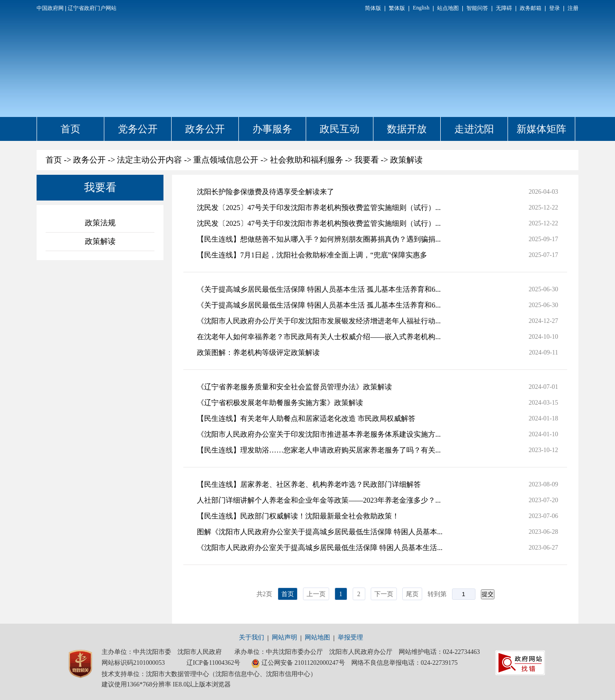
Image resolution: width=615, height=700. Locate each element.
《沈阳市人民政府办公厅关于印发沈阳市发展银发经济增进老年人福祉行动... (319, 321)
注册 (573, 8)
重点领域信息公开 (226, 160)
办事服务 (272, 129)
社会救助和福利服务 (307, 160)
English (421, 8)
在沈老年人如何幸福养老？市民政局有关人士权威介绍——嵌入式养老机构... (319, 337)
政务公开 (205, 129)
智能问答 (477, 8)
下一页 (384, 594)
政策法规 (100, 223)
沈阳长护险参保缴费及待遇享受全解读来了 (266, 192)
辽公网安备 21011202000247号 (298, 663)
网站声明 (284, 637)
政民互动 (340, 129)
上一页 (316, 594)
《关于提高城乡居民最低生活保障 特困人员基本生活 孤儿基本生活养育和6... (319, 289)
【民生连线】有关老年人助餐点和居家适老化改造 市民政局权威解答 (306, 418)
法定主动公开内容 (149, 160)
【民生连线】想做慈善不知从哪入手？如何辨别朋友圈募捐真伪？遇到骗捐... (319, 239)
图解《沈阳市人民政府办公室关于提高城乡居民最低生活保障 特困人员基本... (320, 532)
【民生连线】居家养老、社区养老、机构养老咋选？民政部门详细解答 (309, 484)
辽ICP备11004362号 (213, 663)
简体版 (373, 8)
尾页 (412, 594)
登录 (554, 8)
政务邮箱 (531, 8)
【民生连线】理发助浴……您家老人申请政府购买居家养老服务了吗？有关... (319, 450)
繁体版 (397, 8)
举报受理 (350, 637)
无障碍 (504, 8)
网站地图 (317, 637)
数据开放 (407, 129)
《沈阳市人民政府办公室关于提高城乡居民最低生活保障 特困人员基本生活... (320, 548)
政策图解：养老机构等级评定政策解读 (258, 352)
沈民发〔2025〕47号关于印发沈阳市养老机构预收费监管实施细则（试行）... (319, 208)
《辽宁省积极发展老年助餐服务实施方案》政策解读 (280, 403)
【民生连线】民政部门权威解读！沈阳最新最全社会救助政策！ (298, 516)
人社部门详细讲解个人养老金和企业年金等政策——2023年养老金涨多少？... (319, 500)
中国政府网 (50, 8)
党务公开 (138, 129)
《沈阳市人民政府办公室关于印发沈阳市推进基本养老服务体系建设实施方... (319, 434)
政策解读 (406, 160)
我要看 (367, 160)
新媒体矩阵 (541, 129)
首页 (70, 129)
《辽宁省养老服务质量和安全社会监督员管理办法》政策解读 (294, 387)
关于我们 (252, 637)
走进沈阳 (474, 129)
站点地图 (448, 8)
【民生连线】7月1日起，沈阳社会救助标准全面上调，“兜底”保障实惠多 (312, 255)
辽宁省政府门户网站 (92, 8)
